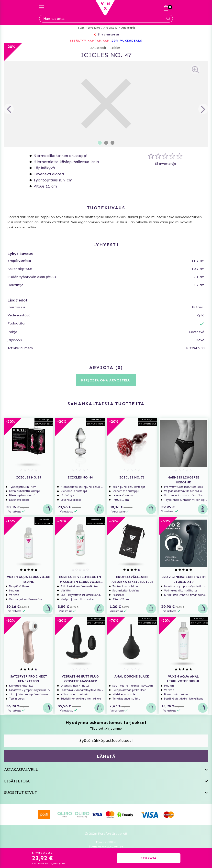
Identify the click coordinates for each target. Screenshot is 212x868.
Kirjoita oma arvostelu (106, 380)
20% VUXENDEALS (127, 41)
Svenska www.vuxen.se (106, 846)
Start (81, 28)
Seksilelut (94, 28)
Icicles (115, 48)
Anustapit (128, 28)
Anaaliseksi (111, 28)
